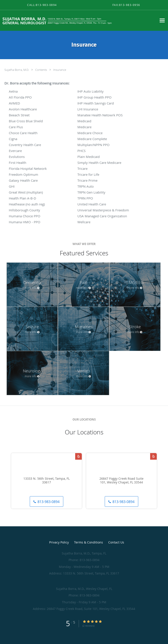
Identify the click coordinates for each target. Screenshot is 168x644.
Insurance (60, 70)
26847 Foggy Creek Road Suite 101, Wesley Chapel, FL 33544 (121, 481)
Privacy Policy (59, 542)
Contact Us (116, 542)
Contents (41, 70)
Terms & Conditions (89, 542)
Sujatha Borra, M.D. (17, 70)
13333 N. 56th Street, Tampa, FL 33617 (47, 481)
